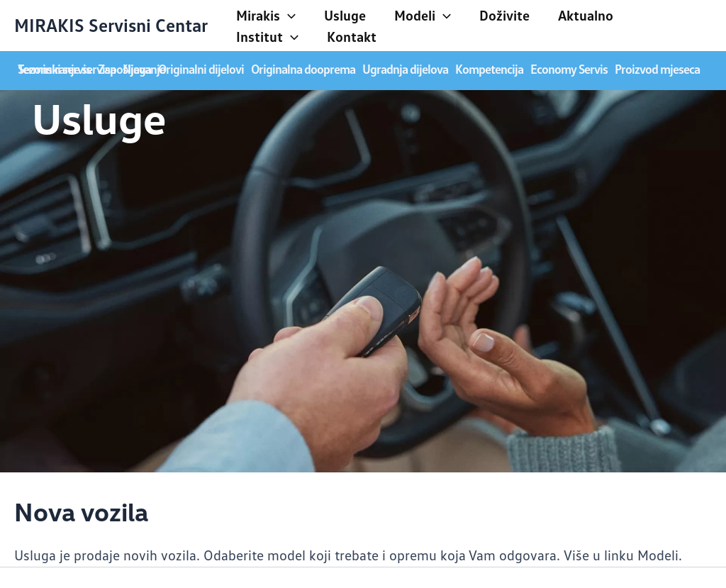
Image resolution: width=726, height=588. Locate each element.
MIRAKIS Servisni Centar (111, 25)
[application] (288, 15)
